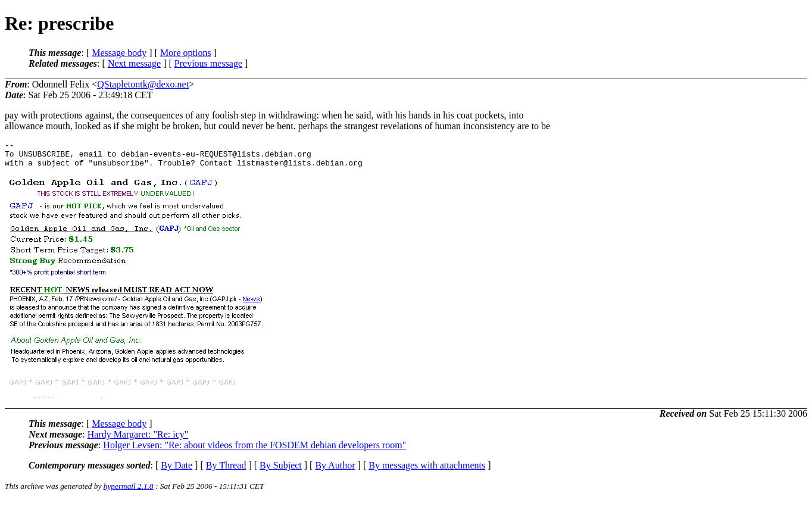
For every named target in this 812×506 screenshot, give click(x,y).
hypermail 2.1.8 (129, 491)
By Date (177, 471)
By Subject (281, 471)
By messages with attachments (427, 471)
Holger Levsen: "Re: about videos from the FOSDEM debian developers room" (254, 450)
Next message (134, 63)
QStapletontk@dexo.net (143, 84)
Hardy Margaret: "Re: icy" (138, 440)
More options (186, 53)
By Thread (226, 471)
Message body (119, 53)
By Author (335, 471)
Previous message (208, 63)
